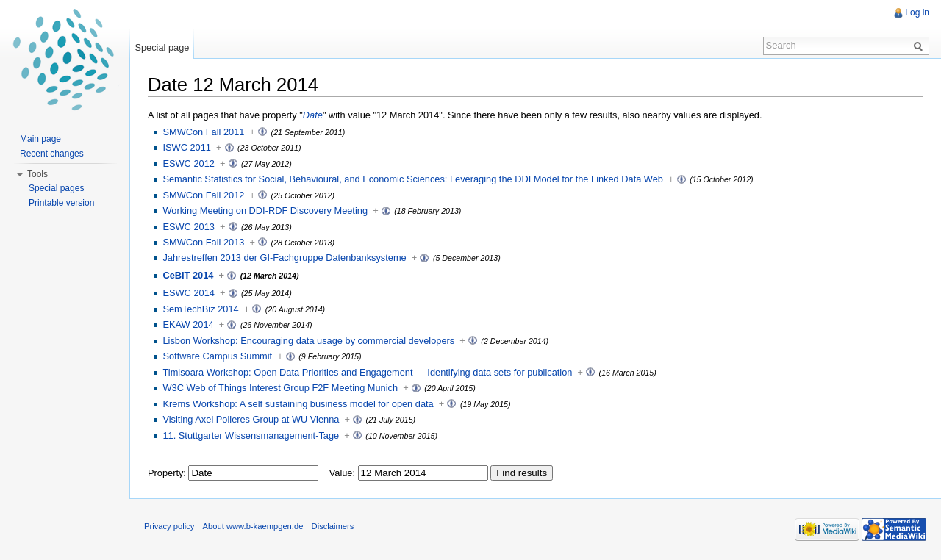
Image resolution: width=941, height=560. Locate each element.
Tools (37, 174)
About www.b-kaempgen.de (253, 526)
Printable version (61, 203)
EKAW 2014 (188, 324)
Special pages (56, 188)
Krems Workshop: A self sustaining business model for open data (298, 404)
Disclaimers (333, 526)
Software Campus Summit (217, 356)
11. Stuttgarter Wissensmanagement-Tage (251, 435)
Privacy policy (169, 526)
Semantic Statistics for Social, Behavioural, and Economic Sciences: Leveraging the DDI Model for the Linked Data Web (412, 179)
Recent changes (52, 154)
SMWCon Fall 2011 (203, 132)
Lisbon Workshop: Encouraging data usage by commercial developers (308, 341)
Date (313, 115)
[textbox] (253, 473)
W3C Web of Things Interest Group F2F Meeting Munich (280, 388)
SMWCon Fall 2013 (203, 242)
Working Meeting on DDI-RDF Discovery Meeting (265, 211)
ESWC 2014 (188, 293)
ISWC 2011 (186, 147)
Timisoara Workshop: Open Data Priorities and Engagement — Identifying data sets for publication (367, 372)
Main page (40, 139)
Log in (917, 12)
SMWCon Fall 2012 (203, 195)
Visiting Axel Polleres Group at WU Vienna (251, 419)
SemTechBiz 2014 (200, 309)
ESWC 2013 (188, 227)
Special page (162, 47)
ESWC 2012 (188, 164)
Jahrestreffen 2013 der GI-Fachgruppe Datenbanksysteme (284, 258)
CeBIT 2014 (188, 275)
